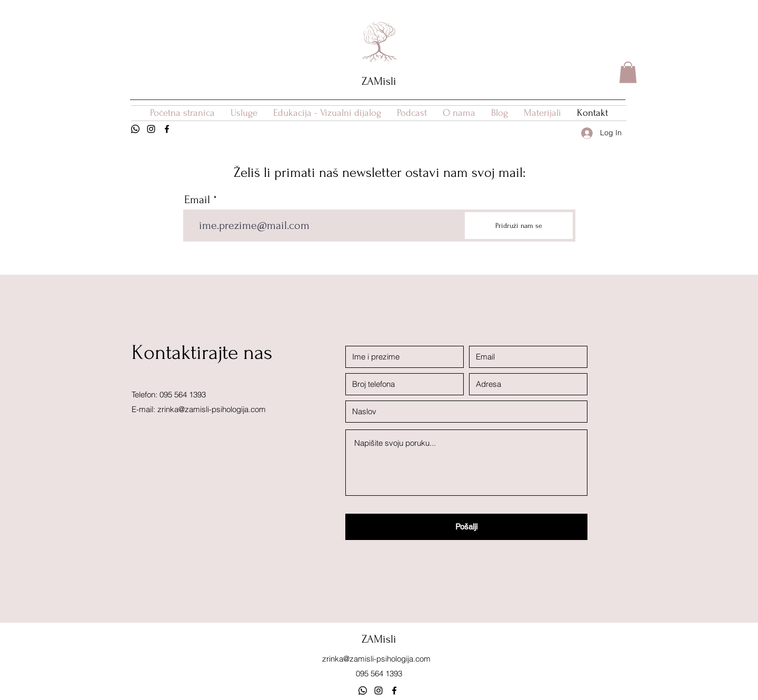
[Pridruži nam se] (519, 226)
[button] (628, 72)
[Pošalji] (466, 527)
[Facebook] (167, 129)
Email (197, 199)
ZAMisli (379, 81)
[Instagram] (151, 129)
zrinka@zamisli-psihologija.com (212, 409)
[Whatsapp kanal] (363, 691)
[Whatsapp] (135, 129)
